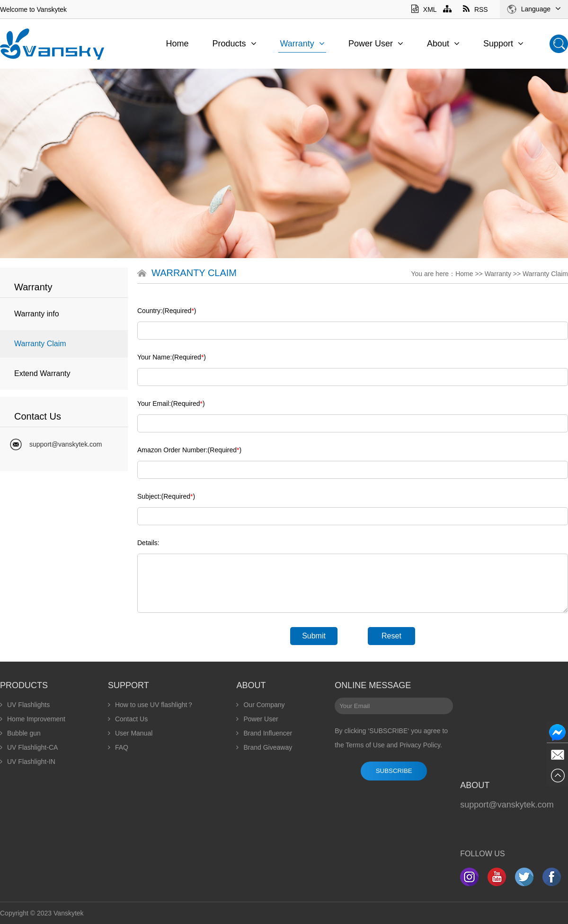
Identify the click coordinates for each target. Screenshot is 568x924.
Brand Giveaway (264, 747)
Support (503, 44)
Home (177, 44)
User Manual (130, 733)
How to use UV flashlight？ (151, 705)
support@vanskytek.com (66, 444)
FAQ (118, 747)
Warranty (302, 44)
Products (234, 44)
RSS (475, 9)
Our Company (260, 705)
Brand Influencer (264, 733)
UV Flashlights (25, 705)
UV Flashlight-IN (28, 762)
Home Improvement (33, 719)
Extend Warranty (42, 373)
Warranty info (37, 314)
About (443, 44)
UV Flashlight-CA (29, 747)
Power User (376, 44)
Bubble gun (20, 733)
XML (424, 9)
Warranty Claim (40, 344)
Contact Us (128, 719)
